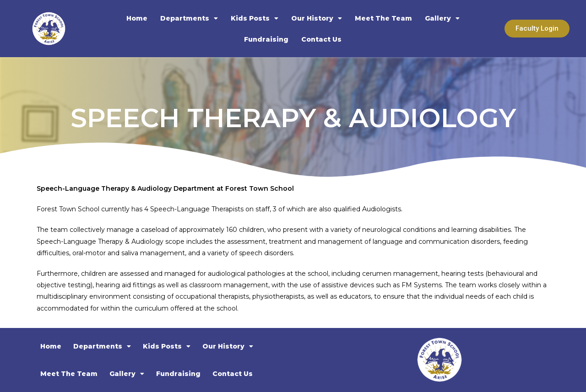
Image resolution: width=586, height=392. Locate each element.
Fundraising (266, 39)
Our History (317, 18)
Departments (189, 18)
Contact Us (321, 39)
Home (137, 18)
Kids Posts (255, 18)
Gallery (442, 18)
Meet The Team (383, 18)
